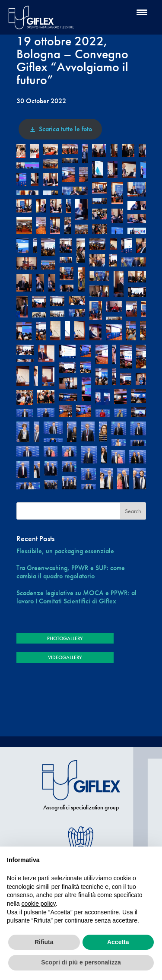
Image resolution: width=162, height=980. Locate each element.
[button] (21, 151)
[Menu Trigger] (142, 12)
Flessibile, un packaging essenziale (65, 551)
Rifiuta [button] (44, 942)
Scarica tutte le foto (60, 129)
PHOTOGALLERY (65, 638)
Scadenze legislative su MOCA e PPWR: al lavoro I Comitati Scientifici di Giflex (76, 597)
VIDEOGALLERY (65, 657)
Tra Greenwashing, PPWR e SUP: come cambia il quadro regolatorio (71, 572)
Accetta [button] (118, 942)
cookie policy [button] (38, 904)
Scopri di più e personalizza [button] (81, 962)
